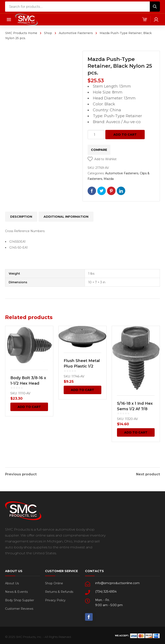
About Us (12, 582)
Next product (148, 473)
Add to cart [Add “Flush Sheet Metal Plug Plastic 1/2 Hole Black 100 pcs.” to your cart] (82, 390)
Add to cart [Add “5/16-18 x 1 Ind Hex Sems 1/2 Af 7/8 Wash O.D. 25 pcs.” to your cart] (136, 432)
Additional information (66, 217)
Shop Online (54, 582)
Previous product (21, 473)
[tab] (21, 217)
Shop (48, 33)
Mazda (109, 179)
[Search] (155, 7)
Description (21, 217)
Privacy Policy (55, 599)
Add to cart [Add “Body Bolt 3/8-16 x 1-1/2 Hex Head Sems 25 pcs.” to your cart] (29, 407)
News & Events (16, 591)
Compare (99, 150)
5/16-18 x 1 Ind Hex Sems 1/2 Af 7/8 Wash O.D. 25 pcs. (135, 409)
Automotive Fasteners (76, 33)
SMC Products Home (21, 33)
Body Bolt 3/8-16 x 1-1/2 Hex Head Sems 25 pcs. (28, 383)
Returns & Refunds (59, 591)
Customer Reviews (19, 608)
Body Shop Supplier (20, 599)
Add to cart (125, 135)
